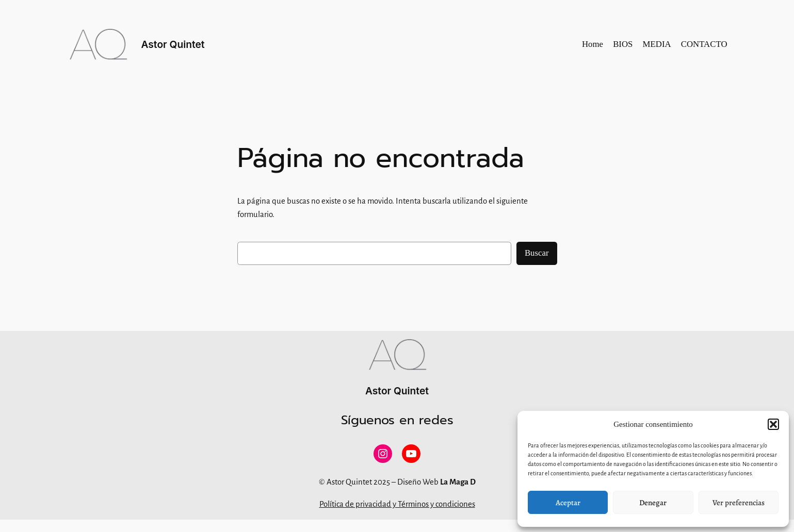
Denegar (653, 503)
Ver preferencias (739, 503)
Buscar (537, 253)
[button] (773, 424)
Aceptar (568, 503)
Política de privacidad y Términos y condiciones (397, 504)
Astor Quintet (173, 44)
